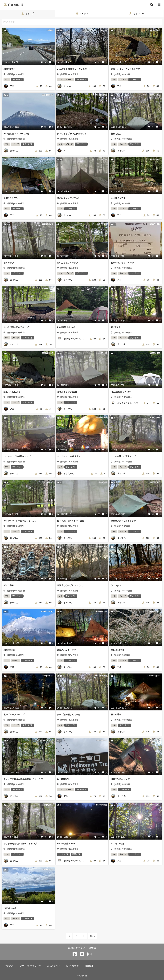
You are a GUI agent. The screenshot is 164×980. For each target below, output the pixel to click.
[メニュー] (159, 5)
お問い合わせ (72, 966)
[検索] (152, 5)
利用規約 (9, 966)
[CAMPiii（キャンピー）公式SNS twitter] (82, 954)
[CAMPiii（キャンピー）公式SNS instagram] (89, 954)
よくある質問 (53, 966)
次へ (92, 936)
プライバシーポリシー (30, 966)
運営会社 (89, 966)
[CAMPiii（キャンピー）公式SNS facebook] (75, 954)
